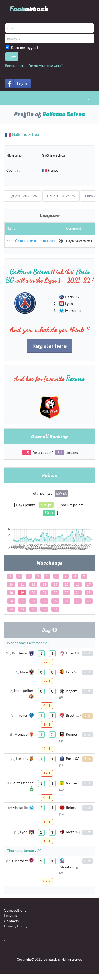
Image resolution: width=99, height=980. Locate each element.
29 (44, 601)
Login (22, 84)
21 (44, 593)
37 (44, 609)
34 (11, 609)
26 (11, 601)
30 (55, 601)
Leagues (10, 916)
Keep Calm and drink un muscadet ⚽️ (35, 241)
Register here (15, 66)
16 (78, 585)
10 (11, 585)
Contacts (11, 921)
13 (44, 585)
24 (78, 593)
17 (89, 585)
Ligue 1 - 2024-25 (61, 196)
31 (67, 601)
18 (11, 593)
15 (67, 585)
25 (89, 593)
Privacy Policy (16, 926)
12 (33, 585)
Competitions (15, 910)
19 (22, 593)
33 (89, 601)
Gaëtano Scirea (25, 135)
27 (22, 601)
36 (33, 609)
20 (33, 593)
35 (22, 609)
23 (67, 593)
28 (33, 601)
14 (55, 585)
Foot (29, 9)
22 (55, 593)
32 (78, 601)
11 (22, 585)
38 (55, 609)
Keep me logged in (26, 48)
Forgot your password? (45, 66)
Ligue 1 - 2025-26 (23, 196)
